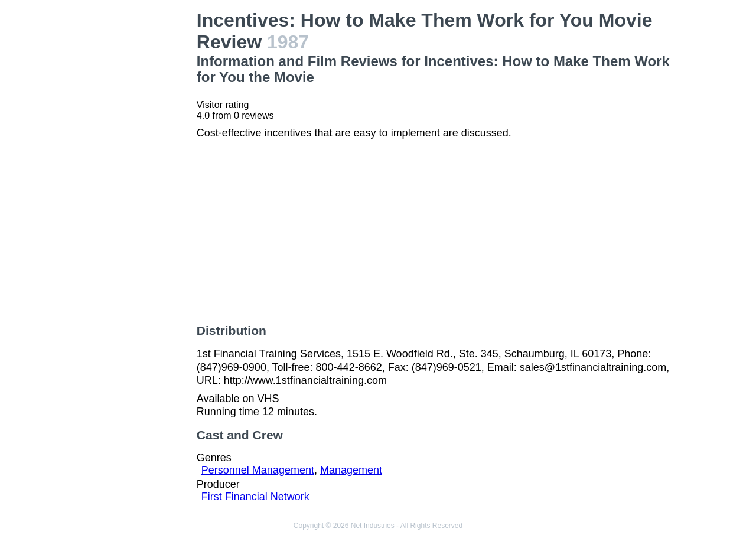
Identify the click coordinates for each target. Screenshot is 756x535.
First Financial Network (255, 497)
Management (351, 470)
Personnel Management (258, 470)
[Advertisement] (132, 187)
